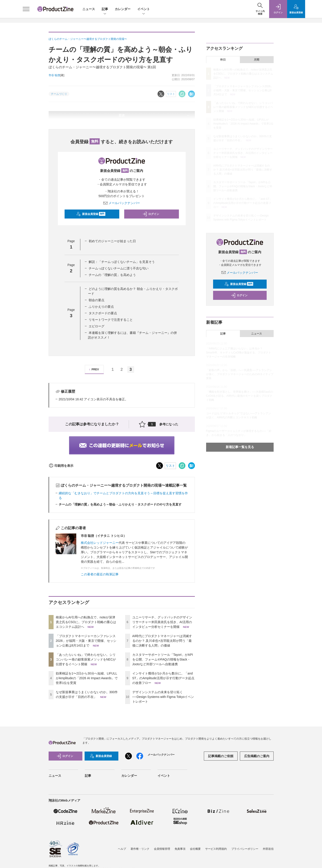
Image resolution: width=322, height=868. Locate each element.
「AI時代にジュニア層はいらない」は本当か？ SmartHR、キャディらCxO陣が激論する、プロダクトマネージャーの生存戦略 (239, 353)
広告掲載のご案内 (257, 756)
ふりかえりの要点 (101, 307)
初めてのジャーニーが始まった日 (112, 241)
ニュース (89, 9)
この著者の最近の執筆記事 (100, 574)
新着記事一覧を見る (240, 447)
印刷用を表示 (61, 466)
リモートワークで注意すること (111, 320)
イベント (144, 9)
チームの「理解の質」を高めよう (112, 275)
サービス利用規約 (216, 849)
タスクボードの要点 (103, 313)
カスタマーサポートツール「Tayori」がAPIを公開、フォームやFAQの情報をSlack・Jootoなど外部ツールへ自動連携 (163, 659)
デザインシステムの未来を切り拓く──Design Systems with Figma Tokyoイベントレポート (163, 697)
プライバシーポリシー (245, 849)
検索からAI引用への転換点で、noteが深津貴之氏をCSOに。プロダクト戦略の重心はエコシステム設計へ (86, 622)
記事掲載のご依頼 (221, 756)
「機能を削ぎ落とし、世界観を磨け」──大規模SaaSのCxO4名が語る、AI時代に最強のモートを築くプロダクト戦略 (240, 396)
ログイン (151, 214)
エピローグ (97, 326)
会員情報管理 (162, 849)
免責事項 (180, 849)
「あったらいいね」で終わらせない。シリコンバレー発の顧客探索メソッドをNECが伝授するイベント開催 (86, 659)
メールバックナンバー (122, 203)
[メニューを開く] (26, 9)
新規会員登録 (91, 214)
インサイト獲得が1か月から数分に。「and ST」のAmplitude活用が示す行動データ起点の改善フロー (163, 678)
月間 (257, 60)
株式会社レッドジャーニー (100, 543)
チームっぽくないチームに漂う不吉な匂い (119, 268)
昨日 (223, 60)
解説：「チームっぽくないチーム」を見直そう (122, 262)
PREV (93, 370)
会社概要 (195, 849)
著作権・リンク (140, 849)
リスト (170, 466)
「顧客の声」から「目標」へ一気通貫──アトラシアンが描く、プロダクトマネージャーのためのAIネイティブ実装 (240, 374)
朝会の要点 (97, 300)
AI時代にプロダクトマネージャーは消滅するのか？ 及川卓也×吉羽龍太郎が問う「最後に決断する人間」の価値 (162, 641)
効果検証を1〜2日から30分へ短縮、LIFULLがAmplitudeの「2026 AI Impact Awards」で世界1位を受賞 (87, 678)
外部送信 (268, 849)
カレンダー (123, 9)
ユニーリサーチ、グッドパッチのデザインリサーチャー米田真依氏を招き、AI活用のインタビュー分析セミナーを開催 (162, 622)
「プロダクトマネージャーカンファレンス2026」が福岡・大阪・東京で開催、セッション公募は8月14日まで (86, 641)
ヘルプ (122, 849)
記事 (105, 9)
